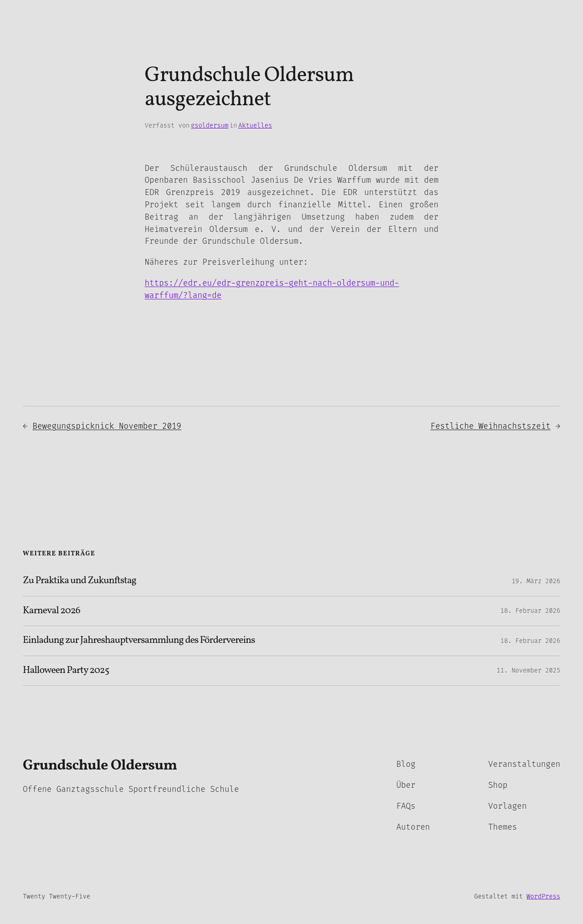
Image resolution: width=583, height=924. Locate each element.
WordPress (543, 896)
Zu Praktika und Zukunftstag (79, 581)
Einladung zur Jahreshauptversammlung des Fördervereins (139, 641)
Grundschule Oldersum (100, 766)
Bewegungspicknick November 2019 (107, 426)
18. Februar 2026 (530, 611)
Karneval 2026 (51, 611)
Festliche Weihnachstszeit (491, 426)
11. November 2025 (528, 670)
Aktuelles (255, 126)
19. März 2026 (536, 581)
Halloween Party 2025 (66, 671)
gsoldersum (210, 126)
